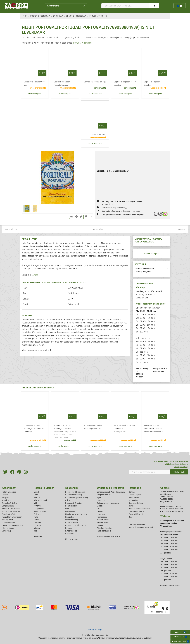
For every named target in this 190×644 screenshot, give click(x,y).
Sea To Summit (40, 511)
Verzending (133, 500)
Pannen (100, 525)
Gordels (100, 506)
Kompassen (102, 517)
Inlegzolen (69, 517)
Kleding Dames (8, 528)
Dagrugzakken (71, 506)
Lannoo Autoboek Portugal (95, 82)
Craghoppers (39, 509)
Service (132, 506)
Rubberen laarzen (104, 531)
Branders (101, 500)
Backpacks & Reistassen (75, 492)
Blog (130, 517)
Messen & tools (103, 520)
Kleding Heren (8, 520)
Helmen (100, 511)
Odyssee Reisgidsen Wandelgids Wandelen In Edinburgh (34, 429)
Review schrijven (151, 254)
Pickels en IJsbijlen (105, 528)
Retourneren (134, 497)
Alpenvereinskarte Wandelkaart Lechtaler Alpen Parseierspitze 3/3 (154, 429)
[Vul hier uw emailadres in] (150, 472)
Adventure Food (40, 500)
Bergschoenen (8, 506)
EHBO (68, 509)
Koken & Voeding (9, 492)
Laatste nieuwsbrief (137, 524)
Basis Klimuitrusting (73, 495)
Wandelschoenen (9, 500)
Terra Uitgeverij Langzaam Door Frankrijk (125, 429)
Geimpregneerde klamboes (108, 503)
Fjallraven (38, 514)
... (49, 16)
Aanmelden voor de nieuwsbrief (141, 527)
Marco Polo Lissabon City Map (34, 83)
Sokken (5, 495)
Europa (35, 275)
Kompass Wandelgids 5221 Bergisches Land (93, 427)
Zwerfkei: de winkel (136, 511)
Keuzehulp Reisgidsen (143, 272)
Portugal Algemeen (82, 43)
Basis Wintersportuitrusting (77, 497)
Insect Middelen (8, 523)
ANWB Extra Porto (98, 135)
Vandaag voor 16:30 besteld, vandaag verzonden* (149, 295)
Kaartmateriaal (72, 523)
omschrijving (11, 229)
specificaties (97, 229)
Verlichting (6, 531)
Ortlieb (36, 520)
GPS (99, 509)
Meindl (36, 492)
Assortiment (66, 6)
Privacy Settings (95, 630)
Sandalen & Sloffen (10, 503)
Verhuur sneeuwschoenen (139, 509)
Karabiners (101, 514)
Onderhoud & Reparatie (111, 488)
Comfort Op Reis (9, 514)
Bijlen (67, 500)
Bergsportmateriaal (105, 495)
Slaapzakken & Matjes (11, 511)
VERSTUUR (179, 472)
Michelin (37, 528)
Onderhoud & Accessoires (12, 525)
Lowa (36, 495)
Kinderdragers (71, 531)
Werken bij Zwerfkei (136, 514)
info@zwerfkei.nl (160, 368)
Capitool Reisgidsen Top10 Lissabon (125, 83)
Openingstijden (135, 495)
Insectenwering (72, 520)
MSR (36, 503)
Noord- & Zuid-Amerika (11, 509)
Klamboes (69, 534)
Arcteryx (37, 506)
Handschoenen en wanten (76, 514)
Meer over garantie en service (36, 350)
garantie (181, 229)
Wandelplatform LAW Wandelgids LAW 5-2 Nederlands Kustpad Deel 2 (65, 432)
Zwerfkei (37, 523)
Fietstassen (70, 511)
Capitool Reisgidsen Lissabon (152, 83)
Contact (132, 492)
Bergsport (6, 497)
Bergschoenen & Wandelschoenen (111, 492)
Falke (36, 517)
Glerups (37, 497)
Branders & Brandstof (74, 503)
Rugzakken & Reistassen (12, 517)
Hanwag (37, 525)
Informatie (135, 488)
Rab (35, 531)
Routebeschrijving (136, 503)
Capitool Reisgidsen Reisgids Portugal (62, 83)
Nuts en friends (103, 523)
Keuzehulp (72, 488)
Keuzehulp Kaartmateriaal (144, 268)
